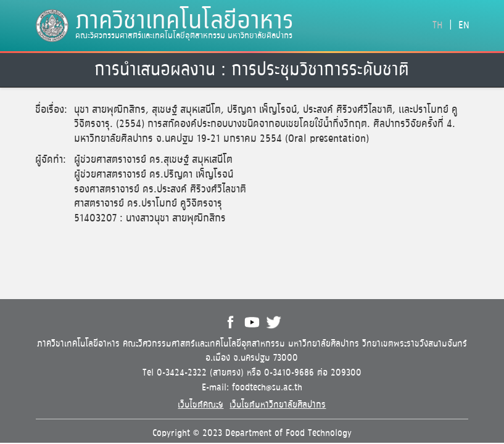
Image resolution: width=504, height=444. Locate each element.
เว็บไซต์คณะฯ (200, 405)
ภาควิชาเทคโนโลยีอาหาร (184, 22)
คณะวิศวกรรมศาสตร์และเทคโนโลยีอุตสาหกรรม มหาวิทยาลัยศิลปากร (184, 35)
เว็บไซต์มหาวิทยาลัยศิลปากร (278, 405)
